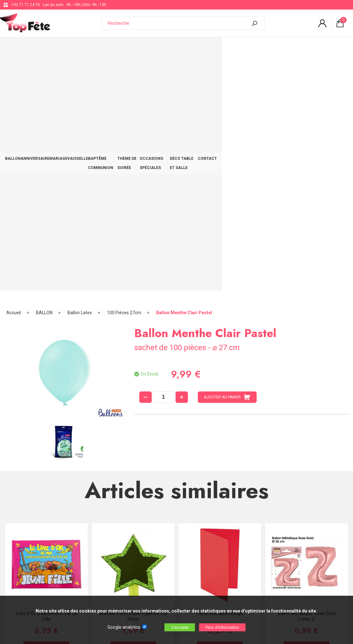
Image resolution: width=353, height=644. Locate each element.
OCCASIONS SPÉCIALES (243, 48)
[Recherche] (178, 23)
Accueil (14, 68)
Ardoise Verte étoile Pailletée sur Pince (133, 372)
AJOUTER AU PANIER (227, 153)
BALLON (17, 48)
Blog (173, 534)
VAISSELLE (107, 48)
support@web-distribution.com (196, 518)
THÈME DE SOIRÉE (195, 48)
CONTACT (334, 48)
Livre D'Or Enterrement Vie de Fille (47, 372)
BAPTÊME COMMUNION (148, 48)
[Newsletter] (105, 591)
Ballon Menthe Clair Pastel (184, 68)
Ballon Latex (80, 68)
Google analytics (124, 627)
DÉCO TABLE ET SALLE (295, 48)
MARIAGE (79, 48)
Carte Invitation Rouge (220, 369)
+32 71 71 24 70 (26, 5)
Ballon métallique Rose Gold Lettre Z (307, 372)
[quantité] (164, 153)
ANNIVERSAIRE (47, 48)
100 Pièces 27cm (124, 68)
